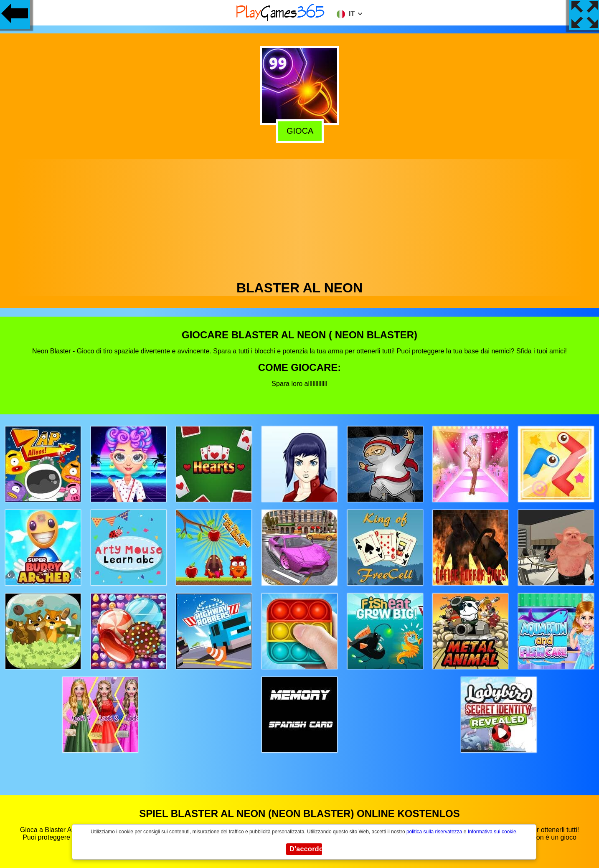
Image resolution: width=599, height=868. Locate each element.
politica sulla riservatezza (434, 832)
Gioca (299, 131)
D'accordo (306, 849)
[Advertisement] (299, 218)
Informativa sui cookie (492, 832)
